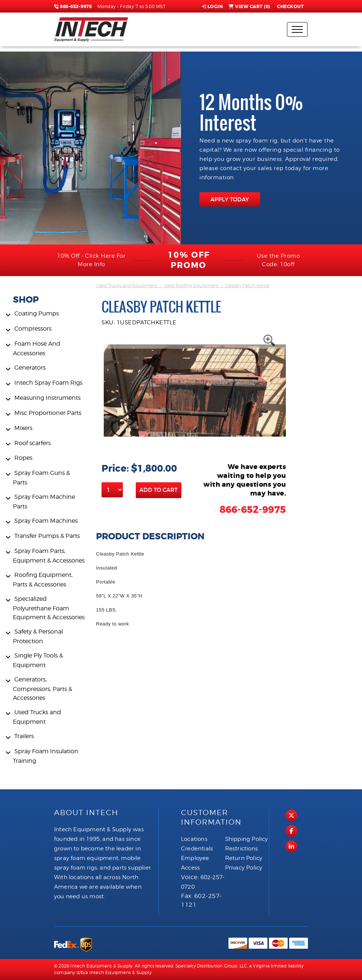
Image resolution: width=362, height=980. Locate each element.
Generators (30, 368)
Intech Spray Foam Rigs (48, 383)
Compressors (33, 329)
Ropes (23, 458)
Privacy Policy (244, 868)
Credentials (197, 849)
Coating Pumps (37, 313)
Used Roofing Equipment (191, 285)
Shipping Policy (247, 839)
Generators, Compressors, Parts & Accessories (42, 689)
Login (212, 7)
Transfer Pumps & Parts (47, 536)
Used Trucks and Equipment (127, 285)
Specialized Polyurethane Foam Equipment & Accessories (49, 608)
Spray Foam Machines (46, 521)
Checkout (290, 7)
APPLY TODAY (230, 199)
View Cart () (249, 7)
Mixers (23, 428)
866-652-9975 (73, 7)
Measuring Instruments (47, 398)
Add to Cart (159, 490)
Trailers (24, 736)
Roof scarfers (33, 443)
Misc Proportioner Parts (48, 413)
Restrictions (242, 849)
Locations (194, 839)
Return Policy (244, 858)
